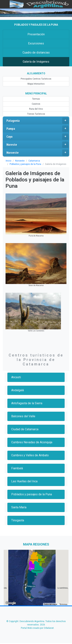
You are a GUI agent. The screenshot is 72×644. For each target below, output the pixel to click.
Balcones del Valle (23, 416)
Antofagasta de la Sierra (27, 403)
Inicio (8, 161)
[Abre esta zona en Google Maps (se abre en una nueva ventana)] (11, 603)
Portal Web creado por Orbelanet (37, 628)
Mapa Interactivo (36, 84)
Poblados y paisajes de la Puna (25, 164)
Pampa (37, 129)
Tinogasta (18, 520)
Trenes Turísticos (36, 114)
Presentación (36, 34)
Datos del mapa (51, 604)
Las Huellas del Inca (24, 481)
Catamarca (34, 161)
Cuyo (37, 137)
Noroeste (37, 153)
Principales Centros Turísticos (36, 79)
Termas (36, 99)
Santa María (19, 507)
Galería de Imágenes (36, 62)
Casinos (36, 104)
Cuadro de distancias (36, 53)
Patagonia (37, 121)
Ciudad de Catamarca (25, 429)
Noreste (37, 145)
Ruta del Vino (36, 109)
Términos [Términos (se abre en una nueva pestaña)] (63, 604)
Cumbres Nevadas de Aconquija (32, 442)
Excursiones (36, 43)
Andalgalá (18, 390)
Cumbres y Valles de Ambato (30, 455)
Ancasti (16, 377)
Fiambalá (17, 468)
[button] (31, 586)
